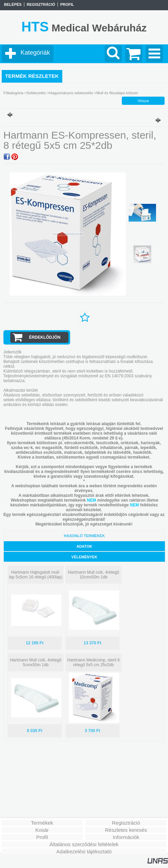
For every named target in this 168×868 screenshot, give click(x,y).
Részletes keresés (126, 830)
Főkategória (13, 93)
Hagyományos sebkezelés (71, 93)
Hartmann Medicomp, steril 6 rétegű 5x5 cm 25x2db (94, 662)
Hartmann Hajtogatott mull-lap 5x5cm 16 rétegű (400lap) (36, 575)
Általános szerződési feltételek (84, 844)
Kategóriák (35, 53)
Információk (126, 837)
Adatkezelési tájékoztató (84, 851)
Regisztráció (126, 823)
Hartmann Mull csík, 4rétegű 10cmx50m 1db (93, 575)
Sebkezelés (36, 93)
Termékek (42, 823)
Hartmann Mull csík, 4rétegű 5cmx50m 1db (36, 662)
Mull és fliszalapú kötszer (117, 93)
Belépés (13, 4)
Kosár (42, 830)
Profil (42, 837)
